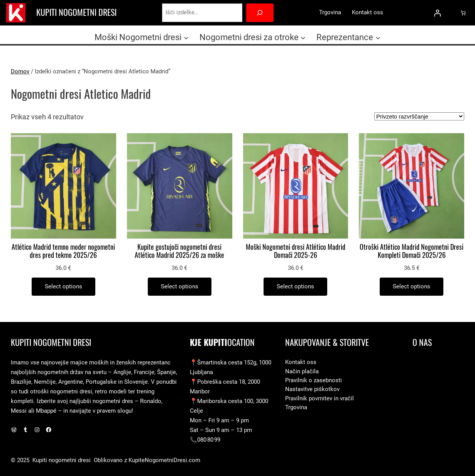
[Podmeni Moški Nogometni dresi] (186, 37)
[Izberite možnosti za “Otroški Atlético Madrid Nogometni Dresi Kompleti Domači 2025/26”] (412, 287)
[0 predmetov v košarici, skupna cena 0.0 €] (463, 13)
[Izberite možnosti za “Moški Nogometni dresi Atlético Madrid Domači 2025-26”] (295, 287)
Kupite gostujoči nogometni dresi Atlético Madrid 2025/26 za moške (179, 251)
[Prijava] (437, 13)
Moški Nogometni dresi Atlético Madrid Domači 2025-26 (296, 251)
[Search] (260, 13)
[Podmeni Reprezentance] (378, 37)
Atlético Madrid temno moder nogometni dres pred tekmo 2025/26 (63, 251)
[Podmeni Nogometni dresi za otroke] (303, 37)
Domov (20, 71)
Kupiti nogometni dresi (76, 12)
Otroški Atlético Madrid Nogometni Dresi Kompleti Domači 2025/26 (412, 251)
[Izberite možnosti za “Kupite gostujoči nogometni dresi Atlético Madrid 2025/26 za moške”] (180, 287)
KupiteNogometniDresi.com (164, 460)
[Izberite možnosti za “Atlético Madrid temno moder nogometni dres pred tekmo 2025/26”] (63, 287)
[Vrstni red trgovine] (419, 116)
